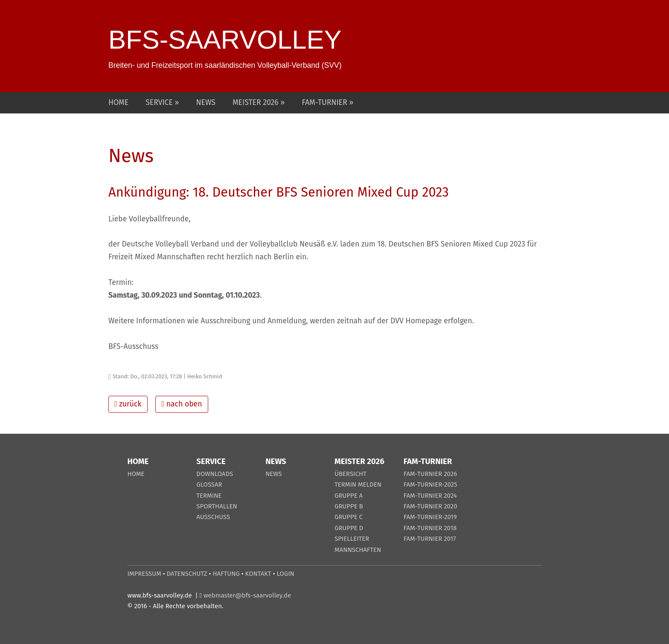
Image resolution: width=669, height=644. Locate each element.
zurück (128, 404)
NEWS (206, 103)
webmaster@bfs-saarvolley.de (247, 595)
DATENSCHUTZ (187, 574)
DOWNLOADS (215, 474)
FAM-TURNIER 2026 (430, 474)
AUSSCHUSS (213, 517)
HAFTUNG (226, 574)
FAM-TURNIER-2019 (430, 517)
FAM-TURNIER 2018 (430, 528)
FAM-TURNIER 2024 (430, 496)
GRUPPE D (349, 528)
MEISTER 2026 (256, 103)
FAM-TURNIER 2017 (430, 539)
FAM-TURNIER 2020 (430, 506)
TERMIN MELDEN (358, 484)
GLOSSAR (209, 484)
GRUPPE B (349, 506)
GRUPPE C (349, 517)
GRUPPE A (349, 496)
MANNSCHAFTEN (358, 550)
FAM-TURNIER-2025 (430, 484)
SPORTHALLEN (217, 506)
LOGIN (286, 574)
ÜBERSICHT (350, 474)
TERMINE (209, 496)
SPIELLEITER (352, 539)
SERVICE (160, 103)
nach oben (182, 404)
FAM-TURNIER (325, 103)
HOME (118, 103)
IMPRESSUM (144, 574)
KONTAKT (258, 574)
